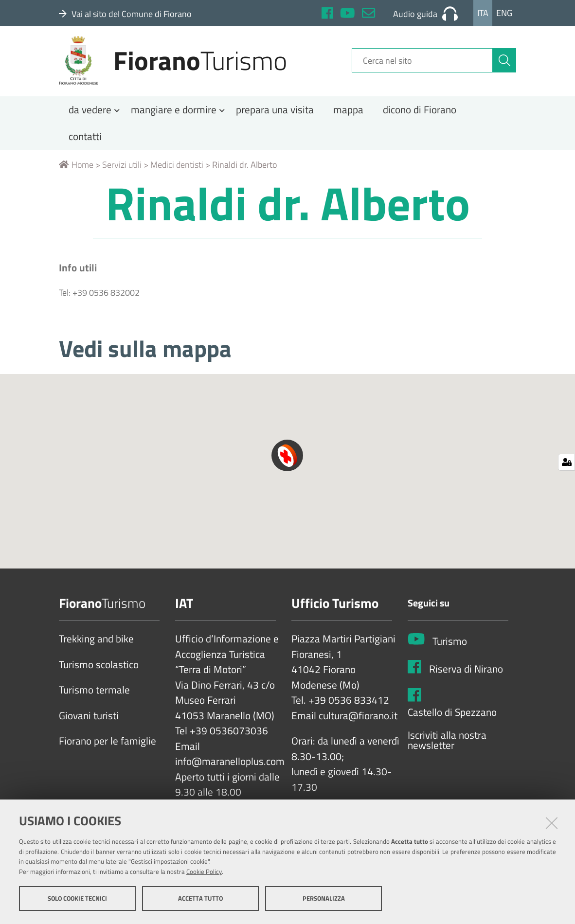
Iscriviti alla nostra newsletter (447, 747)
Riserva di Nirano (466, 676)
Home (76, 171)
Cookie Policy (204, 872)
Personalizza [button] (324, 899)
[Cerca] (504, 65)
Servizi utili (122, 171)
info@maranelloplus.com (230, 768)
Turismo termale (94, 697)
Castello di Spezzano (452, 719)
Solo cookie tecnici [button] (77, 899)
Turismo (450, 648)
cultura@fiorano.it (358, 723)
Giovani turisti (89, 723)
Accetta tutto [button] (200, 899)
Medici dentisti (177, 171)
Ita (483, 13)
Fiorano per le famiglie (108, 748)
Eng (504, 13)
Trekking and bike (96, 646)
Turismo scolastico (99, 672)
